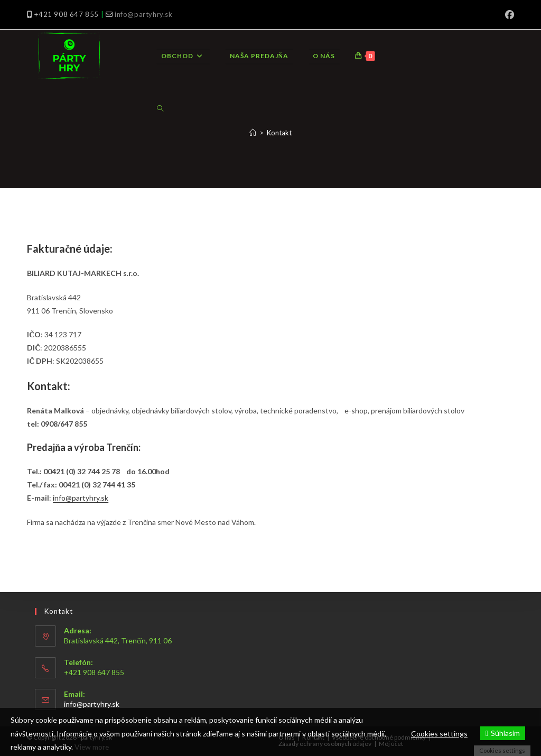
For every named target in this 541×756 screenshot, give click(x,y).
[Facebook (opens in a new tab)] (508, 15)
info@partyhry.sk (144, 14)
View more (92, 747)
